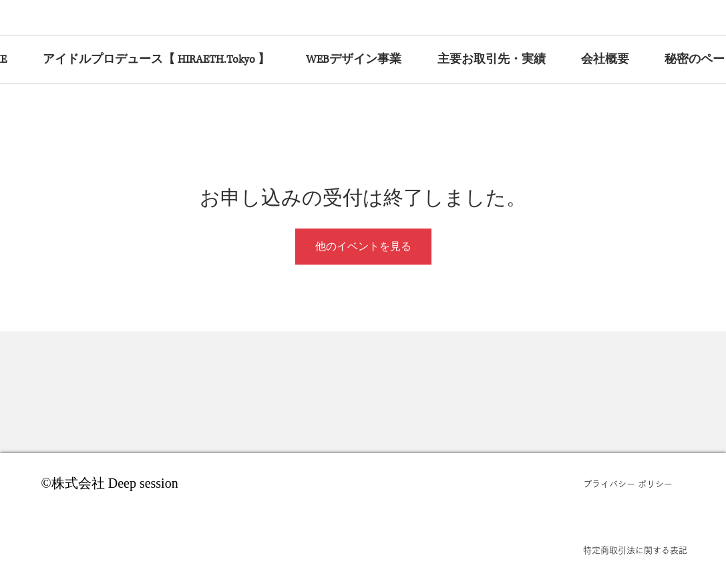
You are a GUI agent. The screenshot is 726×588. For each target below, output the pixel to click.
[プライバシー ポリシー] (635, 484)
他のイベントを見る (363, 246)
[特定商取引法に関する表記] (635, 551)
